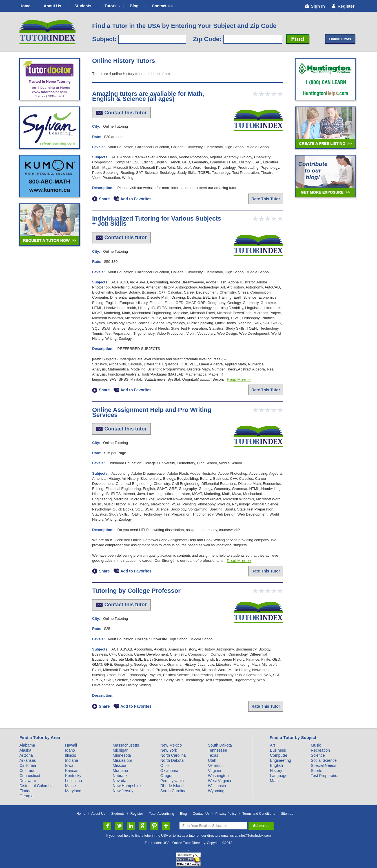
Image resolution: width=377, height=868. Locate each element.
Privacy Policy (226, 814)
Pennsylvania (172, 781)
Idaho (70, 750)
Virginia (214, 771)
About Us (52, 6)
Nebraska (121, 776)
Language (279, 776)
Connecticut (30, 776)
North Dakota (172, 760)
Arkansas (28, 760)
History (276, 771)
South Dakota (220, 745)
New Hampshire (127, 786)
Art (272, 745)
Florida (25, 791)
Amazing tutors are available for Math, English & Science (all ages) (148, 96)
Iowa (69, 765)
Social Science (324, 760)
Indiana (72, 760)
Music (316, 745)
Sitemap (287, 814)
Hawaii (71, 745)
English (276, 765)
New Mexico (171, 745)
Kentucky (73, 776)
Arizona (26, 755)
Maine (70, 786)
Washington (218, 776)
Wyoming (216, 791)
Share (104, 199)
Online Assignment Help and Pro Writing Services (152, 412)
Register (137, 814)
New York (169, 750)
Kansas (72, 771)
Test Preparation (325, 776)
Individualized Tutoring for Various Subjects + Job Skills (157, 221)
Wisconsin (217, 786)
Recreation (320, 750)
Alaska (25, 750)
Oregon (167, 776)
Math (274, 781)
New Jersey (123, 791)
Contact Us (162, 6)
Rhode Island (172, 786)
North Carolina (173, 755)
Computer (279, 755)
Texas (213, 755)
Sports (316, 771)
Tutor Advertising (161, 814)
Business (278, 750)
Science (318, 755)
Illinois (71, 755)
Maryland (73, 791)
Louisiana (74, 781)
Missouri (120, 765)
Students (83, 6)
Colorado (27, 771)
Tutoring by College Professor (136, 591)
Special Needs (323, 765)
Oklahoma (169, 771)
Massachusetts (126, 745)
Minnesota (122, 755)
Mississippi (122, 760)
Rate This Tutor (266, 199)
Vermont (215, 765)
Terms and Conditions (259, 814)
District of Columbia (36, 786)
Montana (120, 771)
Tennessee (218, 750)
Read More (239, 379)
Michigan (121, 750)
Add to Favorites (136, 199)
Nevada (119, 781)
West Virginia (219, 781)
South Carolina (173, 791)
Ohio (165, 765)
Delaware (28, 781)
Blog (134, 6)
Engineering (280, 760)
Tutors (111, 6)
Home (25, 6)
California (28, 765)
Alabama (27, 745)
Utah (212, 760)
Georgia (26, 796)
